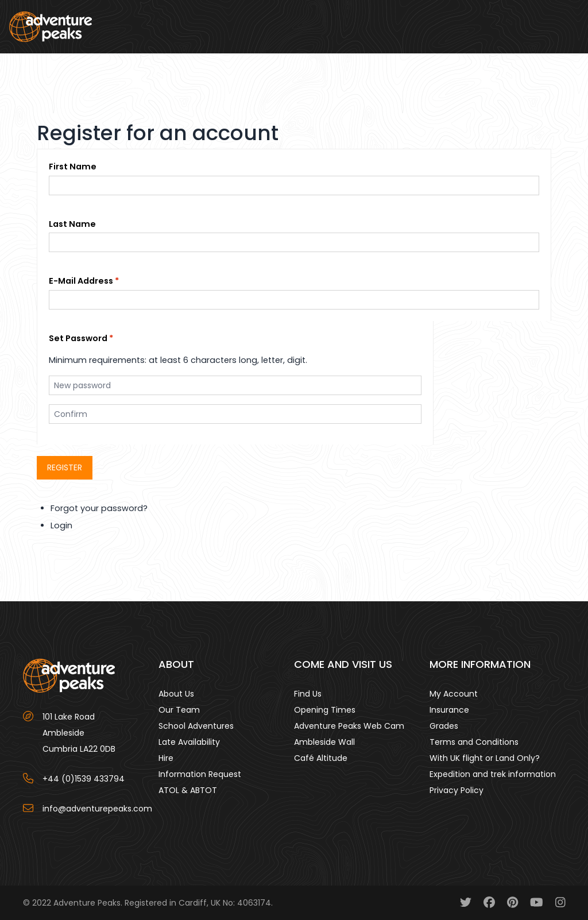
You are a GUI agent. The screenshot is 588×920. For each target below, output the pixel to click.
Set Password (78, 338)
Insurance (449, 710)
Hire (166, 758)
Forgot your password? (99, 508)
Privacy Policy (457, 790)
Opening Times (325, 710)
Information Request (200, 774)
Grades (444, 726)
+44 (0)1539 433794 (84, 779)
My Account (454, 694)
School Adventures (196, 726)
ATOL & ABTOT (188, 790)
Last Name (72, 224)
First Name (73, 167)
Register (65, 467)
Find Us (308, 694)
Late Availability (189, 742)
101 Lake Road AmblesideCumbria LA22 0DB (79, 733)
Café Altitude (321, 758)
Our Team (179, 710)
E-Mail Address (81, 281)
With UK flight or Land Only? (485, 758)
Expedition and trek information (493, 774)
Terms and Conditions (474, 742)
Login (61, 525)
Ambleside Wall (324, 742)
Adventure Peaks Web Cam (349, 726)
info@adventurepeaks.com (97, 809)
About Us (176, 694)
